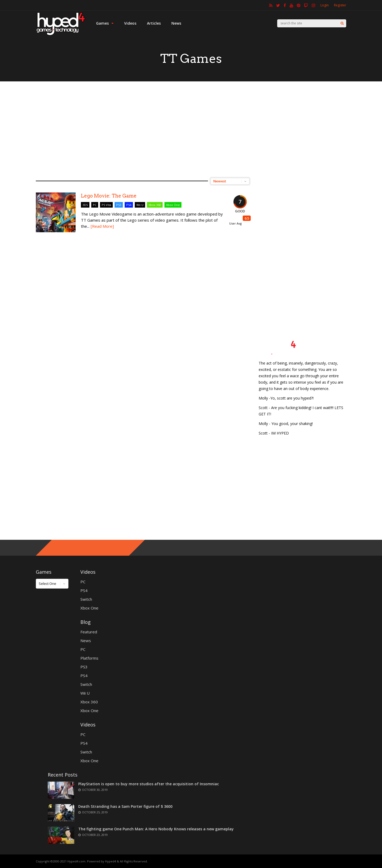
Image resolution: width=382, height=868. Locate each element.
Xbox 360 (155, 205)
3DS (85, 205)
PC (95, 205)
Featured (89, 632)
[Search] (342, 23)
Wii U (140, 205)
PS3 (119, 205)
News (176, 23)
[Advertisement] (191, 129)
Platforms (89, 658)
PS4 (129, 205)
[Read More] (102, 226)
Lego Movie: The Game (109, 196)
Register (340, 5)
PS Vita (106, 205)
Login (325, 5)
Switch (86, 599)
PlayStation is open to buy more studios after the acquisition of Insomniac (149, 784)
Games (105, 23)
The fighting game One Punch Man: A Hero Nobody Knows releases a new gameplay (156, 829)
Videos (130, 23)
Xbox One (173, 205)
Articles (154, 23)
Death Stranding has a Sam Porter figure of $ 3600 (125, 806)
